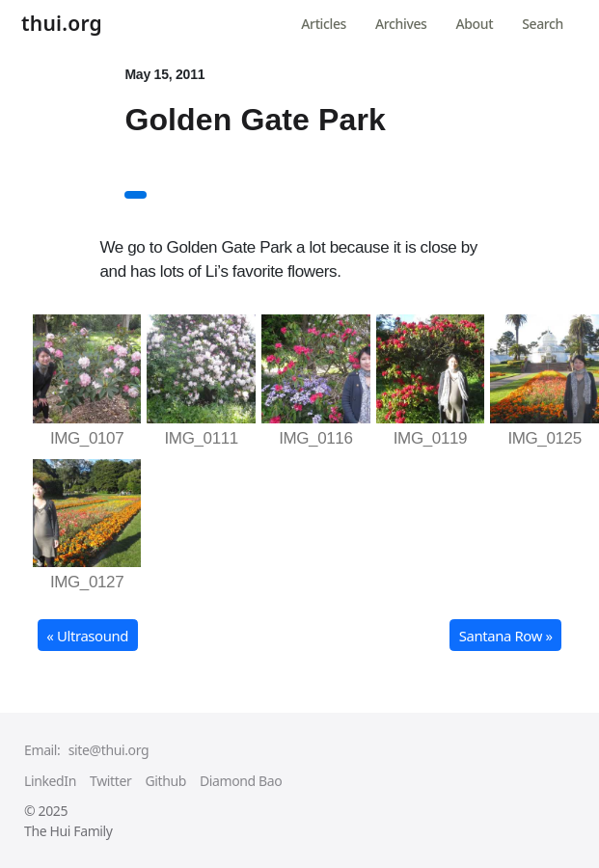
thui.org (62, 25)
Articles (324, 24)
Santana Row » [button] (506, 636)
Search (543, 24)
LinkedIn (50, 781)
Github (165, 781)
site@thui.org (109, 750)
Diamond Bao (241, 781)
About (475, 24)
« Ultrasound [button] (87, 636)
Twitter (110, 781)
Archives (401, 24)
